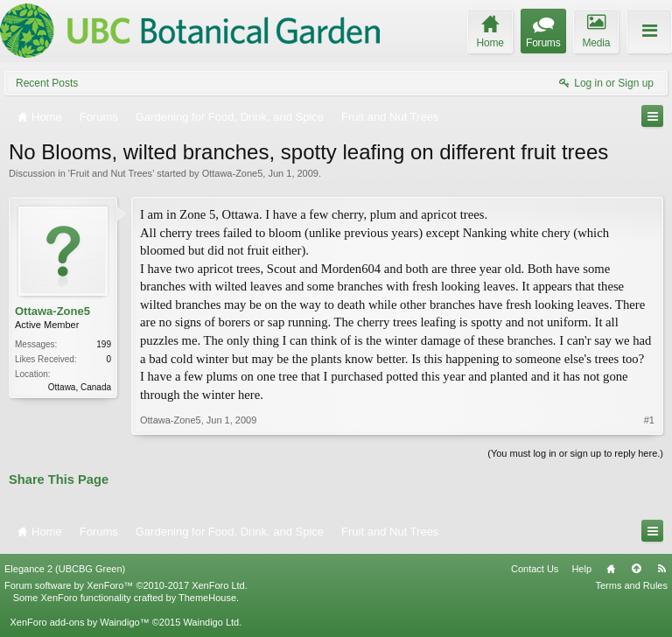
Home (611, 569)
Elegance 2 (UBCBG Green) (65, 569)
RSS (661, 569)
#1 (649, 420)
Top (636, 569)
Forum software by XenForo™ (126, 585)
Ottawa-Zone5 (233, 173)
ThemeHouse (207, 598)
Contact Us (535, 569)
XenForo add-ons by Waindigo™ (79, 622)
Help (581, 569)
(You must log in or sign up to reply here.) (575, 453)
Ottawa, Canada (80, 387)
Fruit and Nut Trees (111, 173)
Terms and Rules (631, 585)
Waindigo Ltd (211, 622)
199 (104, 344)
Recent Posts (47, 83)
